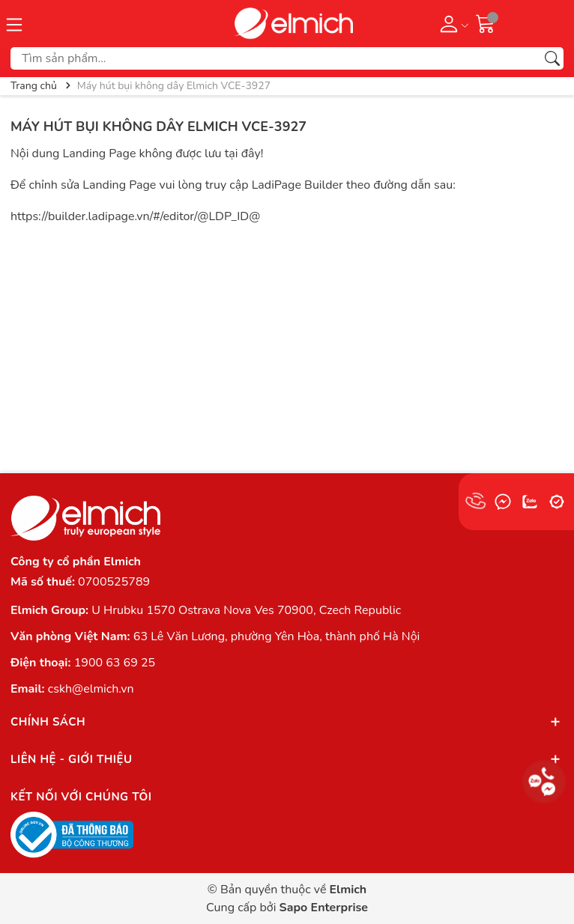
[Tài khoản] (451, 23)
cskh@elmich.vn (91, 689)
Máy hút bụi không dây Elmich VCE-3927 (158, 127)
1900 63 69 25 (115, 663)
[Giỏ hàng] (486, 23)
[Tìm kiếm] (552, 58)
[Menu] (14, 23)
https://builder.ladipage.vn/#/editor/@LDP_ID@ (135, 216)
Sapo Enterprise (324, 908)
